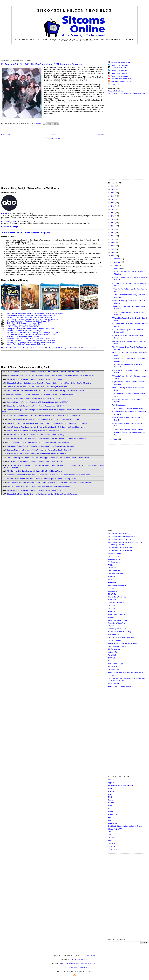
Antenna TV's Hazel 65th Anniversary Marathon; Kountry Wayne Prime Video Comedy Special (41, 479)
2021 (113, 203)
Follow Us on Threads (119, 73)
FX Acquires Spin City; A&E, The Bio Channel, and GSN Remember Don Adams (42, 64)
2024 (113, 193)
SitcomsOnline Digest (116, 91)
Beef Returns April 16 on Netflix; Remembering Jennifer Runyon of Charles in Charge (38, 486)
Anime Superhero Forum (117, 629)
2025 (113, 189)
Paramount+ (113, 814)
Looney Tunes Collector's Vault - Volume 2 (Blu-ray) (26, 344)
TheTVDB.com (114, 670)
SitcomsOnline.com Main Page (120, 534)
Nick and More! (114, 635)
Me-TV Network (114, 649)
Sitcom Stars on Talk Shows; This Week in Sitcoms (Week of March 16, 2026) (36, 461)
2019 (113, 209)
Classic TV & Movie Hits (117, 597)
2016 (113, 219)
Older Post (101, 134)
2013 (113, 229)
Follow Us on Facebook (119, 65)
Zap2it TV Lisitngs (115, 553)
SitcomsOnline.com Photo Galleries (121, 539)
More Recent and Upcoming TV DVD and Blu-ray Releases (23, 348)
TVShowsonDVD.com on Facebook (121, 548)
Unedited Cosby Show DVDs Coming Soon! (128, 429)
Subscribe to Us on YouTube (121, 79)
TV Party (111, 626)
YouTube (111, 846)
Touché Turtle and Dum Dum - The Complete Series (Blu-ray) (29, 317)
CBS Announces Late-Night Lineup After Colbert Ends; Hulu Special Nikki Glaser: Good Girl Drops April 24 (46, 371)
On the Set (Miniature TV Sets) (120, 632)
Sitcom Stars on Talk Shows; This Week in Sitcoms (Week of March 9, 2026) (35, 490)
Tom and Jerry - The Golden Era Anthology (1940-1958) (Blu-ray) (31, 333)
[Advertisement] (74, 52)
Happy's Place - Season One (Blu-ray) (21, 325)
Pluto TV (111, 820)
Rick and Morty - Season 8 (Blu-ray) (20, 327)
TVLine (111, 565)
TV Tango (112, 606)
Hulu (110, 806)
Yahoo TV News (114, 556)
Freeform (112, 800)
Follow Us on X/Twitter (119, 68)
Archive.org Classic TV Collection (120, 785)
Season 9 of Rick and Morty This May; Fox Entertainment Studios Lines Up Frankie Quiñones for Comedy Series (48, 475)
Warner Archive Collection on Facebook (123, 643)
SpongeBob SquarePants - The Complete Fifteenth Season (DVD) (31, 329)
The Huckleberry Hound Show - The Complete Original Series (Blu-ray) (33, 315)
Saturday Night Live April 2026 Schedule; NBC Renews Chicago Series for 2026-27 (38, 402)
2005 (113, 256)
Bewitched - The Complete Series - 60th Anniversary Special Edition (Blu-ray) (35, 313)
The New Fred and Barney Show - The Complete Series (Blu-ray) (31, 340)
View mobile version (53, 138)
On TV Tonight (114, 684)
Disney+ (111, 794)
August (116, 439)
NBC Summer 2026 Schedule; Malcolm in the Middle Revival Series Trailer (35, 471)
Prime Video (113, 823)
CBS (110, 788)
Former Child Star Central (118, 620)
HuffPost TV (113, 600)
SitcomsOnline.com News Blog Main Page (79, 964)
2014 (113, 226)
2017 (113, 216)
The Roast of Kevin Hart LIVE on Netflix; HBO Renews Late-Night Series (34, 431)
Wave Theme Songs (116, 664)
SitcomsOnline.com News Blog (74, 10)
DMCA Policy (82, 968)
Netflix (111, 812)
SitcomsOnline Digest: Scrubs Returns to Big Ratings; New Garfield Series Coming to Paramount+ (43, 494)
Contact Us (114, 84)
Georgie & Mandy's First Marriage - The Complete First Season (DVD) (33, 319)
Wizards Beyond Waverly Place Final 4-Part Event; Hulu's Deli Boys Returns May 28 (38, 387)
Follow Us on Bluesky (119, 71)
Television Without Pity (117, 623)
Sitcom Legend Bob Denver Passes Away (128, 408)
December (117, 259)
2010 (113, 239)
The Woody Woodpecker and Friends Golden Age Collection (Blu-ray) (32, 338)
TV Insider (112, 568)
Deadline (111, 577)
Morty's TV (112, 594)
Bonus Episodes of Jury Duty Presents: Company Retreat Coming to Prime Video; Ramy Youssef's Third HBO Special (50, 375)
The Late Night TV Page (117, 646)
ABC (110, 780)
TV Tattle (111, 609)
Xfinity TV (112, 843)
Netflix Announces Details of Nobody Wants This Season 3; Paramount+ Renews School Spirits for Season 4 (47, 423)
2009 (113, 242)
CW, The (111, 791)
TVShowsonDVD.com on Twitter (120, 550)
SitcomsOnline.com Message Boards (122, 536)
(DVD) (50, 321)
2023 (113, 196)
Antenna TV (113, 652)
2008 (113, 246)
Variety (111, 579)
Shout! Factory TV (115, 829)
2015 (113, 223)
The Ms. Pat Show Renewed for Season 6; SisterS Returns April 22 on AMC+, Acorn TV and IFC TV (44, 415)
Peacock (111, 817)
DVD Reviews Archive (88, 348)
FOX (110, 797)
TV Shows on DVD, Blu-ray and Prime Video (62, 348)
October (116, 265)
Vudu (110, 841)
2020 (113, 206)
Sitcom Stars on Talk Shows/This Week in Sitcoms (127, 93)
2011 (113, 236)
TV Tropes (112, 675)
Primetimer (112, 582)
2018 (113, 213)
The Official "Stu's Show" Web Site (121, 637)
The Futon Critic (114, 571)
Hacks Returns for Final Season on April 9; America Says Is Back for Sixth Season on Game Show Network (46, 427)
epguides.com (113, 591)
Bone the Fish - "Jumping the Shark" (122, 686)
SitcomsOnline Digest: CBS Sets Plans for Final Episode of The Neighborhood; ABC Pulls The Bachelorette (46, 438)
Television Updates (119, 405)
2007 (113, 249)
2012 (113, 233)
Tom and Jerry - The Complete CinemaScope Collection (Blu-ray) (31, 342)
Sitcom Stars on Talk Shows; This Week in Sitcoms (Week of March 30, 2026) (36, 406)
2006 (113, 252)
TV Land (111, 838)
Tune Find (112, 655)
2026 (113, 186)
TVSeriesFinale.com (116, 574)
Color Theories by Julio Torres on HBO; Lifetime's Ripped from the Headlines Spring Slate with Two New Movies (48, 458)
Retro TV (112, 611)
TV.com (111, 588)
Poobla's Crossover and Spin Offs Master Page (126, 672)
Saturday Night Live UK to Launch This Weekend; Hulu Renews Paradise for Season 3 (39, 450)
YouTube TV (113, 849)
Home (53, 134)
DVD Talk (112, 658)
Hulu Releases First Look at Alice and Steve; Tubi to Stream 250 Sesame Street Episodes (40, 394)
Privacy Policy (68, 968)
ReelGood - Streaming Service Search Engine (125, 826)
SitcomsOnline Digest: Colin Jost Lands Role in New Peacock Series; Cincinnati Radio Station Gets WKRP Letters (49, 383)
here (85, 81)
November (117, 262)
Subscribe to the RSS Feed (121, 82)
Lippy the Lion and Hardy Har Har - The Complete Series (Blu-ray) (31, 334)
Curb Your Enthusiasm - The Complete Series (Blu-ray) (27, 321)
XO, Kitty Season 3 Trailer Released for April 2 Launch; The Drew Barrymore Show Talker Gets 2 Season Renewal (49, 482)
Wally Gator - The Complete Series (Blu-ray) (23, 336)
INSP (110, 661)
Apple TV (112, 783)
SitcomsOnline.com (79, 960)
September (117, 269)
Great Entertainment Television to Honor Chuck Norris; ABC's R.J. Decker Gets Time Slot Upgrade (43, 419)
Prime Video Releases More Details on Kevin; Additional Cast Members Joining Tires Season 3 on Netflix (46, 391)
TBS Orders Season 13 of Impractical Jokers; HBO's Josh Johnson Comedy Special (38, 442)
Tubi (110, 835)
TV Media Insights (115, 640)
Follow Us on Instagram (120, 76)
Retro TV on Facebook (117, 614)
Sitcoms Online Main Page (119, 62)
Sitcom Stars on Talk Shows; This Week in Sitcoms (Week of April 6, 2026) (34, 379)
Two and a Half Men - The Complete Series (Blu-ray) (26, 331)
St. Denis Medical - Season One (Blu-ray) (22, 323)
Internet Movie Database (117, 585)
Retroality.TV (113, 617)
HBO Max (112, 803)
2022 (113, 199)
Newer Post (6, 134)
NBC (110, 809)
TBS (110, 832)
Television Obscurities (116, 603)
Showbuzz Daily (114, 559)
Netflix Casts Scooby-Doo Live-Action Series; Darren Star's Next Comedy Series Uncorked (40, 446)
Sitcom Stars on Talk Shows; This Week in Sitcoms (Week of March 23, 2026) (36, 435)
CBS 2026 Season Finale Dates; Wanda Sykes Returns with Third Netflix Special (37, 398)
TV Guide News (114, 562)
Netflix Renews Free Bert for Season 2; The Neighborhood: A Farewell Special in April (39, 454)
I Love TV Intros (114, 667)
